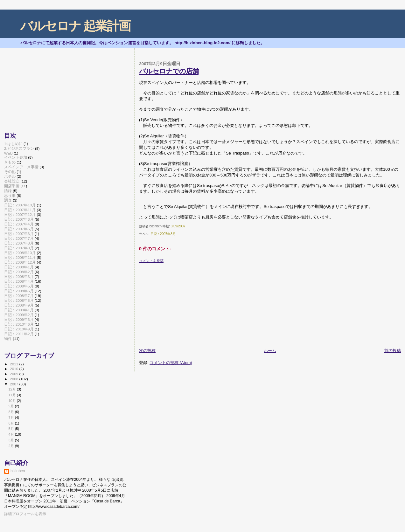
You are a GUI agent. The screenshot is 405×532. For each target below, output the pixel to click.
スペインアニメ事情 (21, 167)
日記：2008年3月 (19, 276)
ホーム (270, 351)
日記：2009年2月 (19, 315)
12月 (12, 389)
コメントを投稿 (151, 261)
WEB (8, 153)
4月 (11, 434)
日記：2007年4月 (19, 224)
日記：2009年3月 (19, 319)
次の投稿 (147, 351)
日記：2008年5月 (19, 286)
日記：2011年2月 (19, 334)
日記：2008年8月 (19, 300)
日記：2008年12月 (20, 262)
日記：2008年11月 (20, 257)
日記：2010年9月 (19, 329)
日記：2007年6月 (19, 234)
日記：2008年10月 (20, 253)
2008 (14, 379)
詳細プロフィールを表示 (25, 514)
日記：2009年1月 (19, 310)
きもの (10, 162)
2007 (14, 384)
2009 (14, 374)
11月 (12, 395)
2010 (14, 369)
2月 (11, 446)
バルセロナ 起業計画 (76, 26)
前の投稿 (393, 351)
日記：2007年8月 (19, 243)
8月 (11, 412)
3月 (11, 440)
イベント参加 (16, 157)
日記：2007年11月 (20, 210)
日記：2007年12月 (20, 214)
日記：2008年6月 (19, 291)
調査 (8, 200)
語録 (8, 191)
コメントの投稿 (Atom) (171, 363)
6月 (11, 423)
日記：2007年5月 (19, 229)
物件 (8, 339)
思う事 (10, 195)
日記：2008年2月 (19, 272)
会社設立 (12, 181)
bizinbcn (18, 471)
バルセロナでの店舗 (169, 71)
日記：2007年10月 (20, 205)
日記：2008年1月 (19, 267)
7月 (11, 418)
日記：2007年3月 (163, 234)
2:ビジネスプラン (19, 148)
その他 (10, 172)
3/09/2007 (178, 226)
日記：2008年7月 (19, 296)
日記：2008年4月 (19, 281)
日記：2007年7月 (19, 238)
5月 (11, 429)
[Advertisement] (187, 303)
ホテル (10, 176)
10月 (12, 401)
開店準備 (12, 186)
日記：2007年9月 (19, 248)
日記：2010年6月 (19, 324)
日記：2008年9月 (19, 305)
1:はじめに (13, 144)
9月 (11, 406)
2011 (14, 364)
